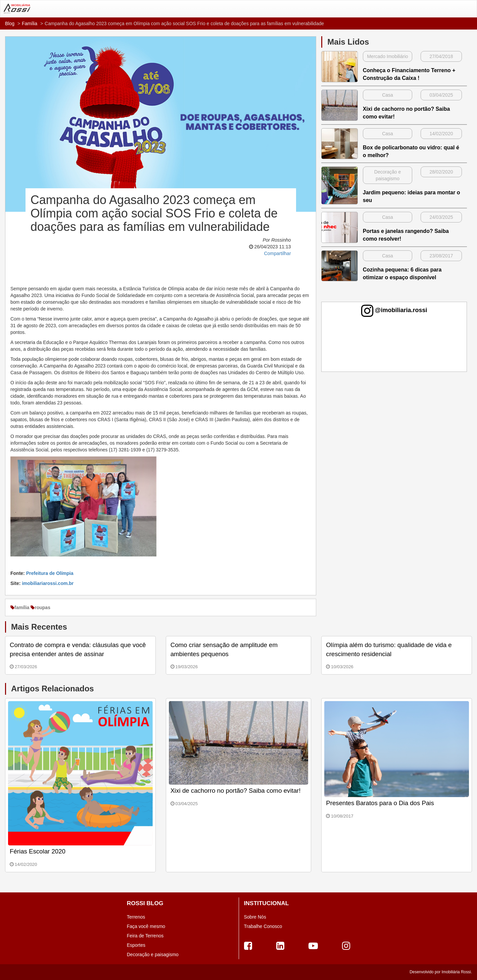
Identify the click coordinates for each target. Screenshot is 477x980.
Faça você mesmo (146, 926)
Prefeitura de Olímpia (50, 573)
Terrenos (136, 917)
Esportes (136, 945)
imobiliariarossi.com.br (48, 583)
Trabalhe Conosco (263, 926)
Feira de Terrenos (145, 936)
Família (30, 23)
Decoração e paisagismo (153, 954)
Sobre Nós (255, 917)
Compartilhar (277, 253)
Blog (10, 23)
